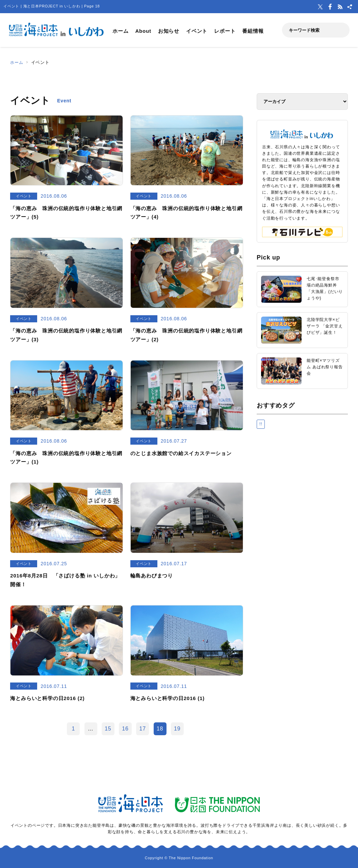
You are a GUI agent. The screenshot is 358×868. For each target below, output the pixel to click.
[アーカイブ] (302, 102)
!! (261, 424)
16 (125, 729)
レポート (225, 31)
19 (177, 729)
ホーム (120, 31)
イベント (197, 31)
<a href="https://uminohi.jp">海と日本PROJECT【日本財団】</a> (302, 519)
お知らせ (169, 31)
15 (108, 729)
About (143, 31)
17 (143, 729)
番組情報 (253, 31)
